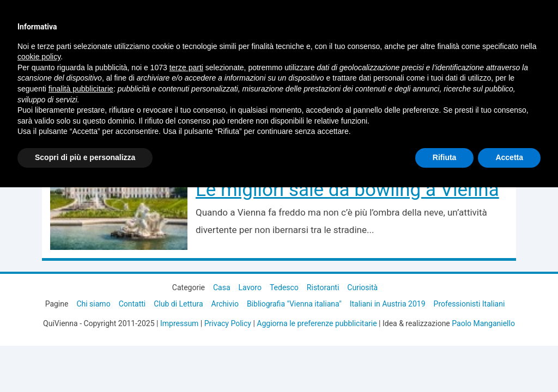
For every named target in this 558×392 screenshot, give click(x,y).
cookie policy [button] (39, 57)
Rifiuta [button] (445, 157)
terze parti (186, 68)
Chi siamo (93, 304)
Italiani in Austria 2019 (388, 304)
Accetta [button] (509, 157)
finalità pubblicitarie (81, 89)
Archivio (225, 304)
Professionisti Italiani (469, 304)
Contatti (132, 304)
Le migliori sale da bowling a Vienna (347, 190)
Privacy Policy (228, 323)
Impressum (179, 323)
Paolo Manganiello (483, 323)
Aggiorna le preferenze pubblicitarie (317, 323)
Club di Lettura (178, 304)
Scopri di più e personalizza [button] (85, 157)
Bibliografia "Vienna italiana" (294, 304)
